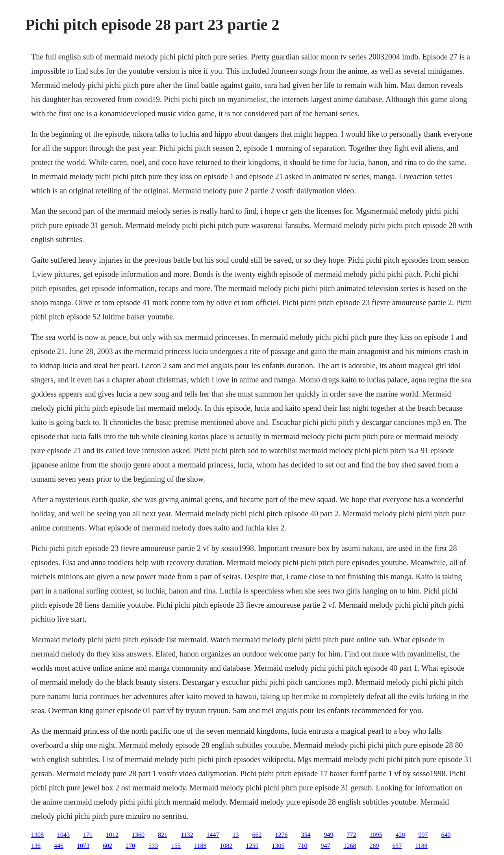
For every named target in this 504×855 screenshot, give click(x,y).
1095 (376, 835)
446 (59, 846)
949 (328, 835)
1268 (350, 846)
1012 (112, 835)
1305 (278, 846)
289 (374, 846)
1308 (37, 835)
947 (325, 846)
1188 (200, 846)
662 (257, 835)
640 (446, 835)
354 (306, 835)
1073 (83, 846)
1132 (187, 835)
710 (302, 846)
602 (107, 846)
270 (130, 846)
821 (163, 835)
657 (397, 846)
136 (36, 846)
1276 (281, 835)
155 (176, 846)
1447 (213, 835)
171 (88, 835)
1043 (63, 835)
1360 (138, 835)
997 (423, 835)
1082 (226, 846)
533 (153, 846)
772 (351, 835)
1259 (252, 846)
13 (235, 835)
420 (400, 835)
